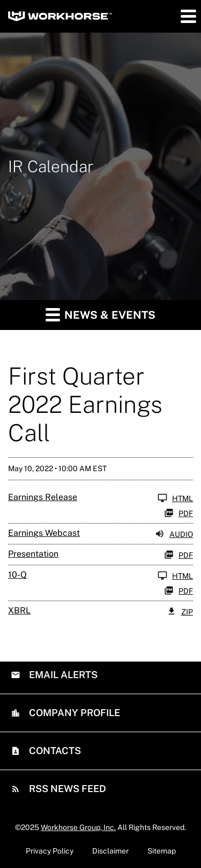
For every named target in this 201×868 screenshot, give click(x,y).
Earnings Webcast (44, 533)
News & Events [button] (100, 314)
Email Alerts (62, 675)
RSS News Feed (66, 789)
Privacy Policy (50, 851)
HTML (175, 498)
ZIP (180, 611)
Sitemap (162, 851)
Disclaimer (110, 851)
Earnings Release (43, 497)
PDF (178, 513)
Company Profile (73, 713)
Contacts (54, 751)
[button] (188, 16)
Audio (174, 534)
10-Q (17, 575)
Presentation (33, 554)
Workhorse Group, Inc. (78, 827)
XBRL (19, 610)
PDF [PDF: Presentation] (178, 555)
